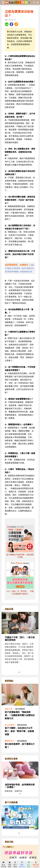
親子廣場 (15, 864)
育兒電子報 (3, 864)
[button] (29, 2)
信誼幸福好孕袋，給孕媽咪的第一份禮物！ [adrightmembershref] (20, 786)
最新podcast (22, 864)
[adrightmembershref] (20, 771)
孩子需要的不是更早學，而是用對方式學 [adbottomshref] (20, 556)
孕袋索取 (10, 864)
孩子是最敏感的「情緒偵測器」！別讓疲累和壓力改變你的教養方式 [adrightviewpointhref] (20, 715)
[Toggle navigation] (3, 3)
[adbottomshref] (20, 539)
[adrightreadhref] (20, 817)
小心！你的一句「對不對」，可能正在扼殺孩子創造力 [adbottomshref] (20, 592)
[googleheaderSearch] (34, 2)
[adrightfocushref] (20, 643)
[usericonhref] (37, 2)
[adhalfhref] (20, 268)
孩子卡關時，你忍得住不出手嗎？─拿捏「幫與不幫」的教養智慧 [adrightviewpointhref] (19, 731)
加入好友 (29, 864)
